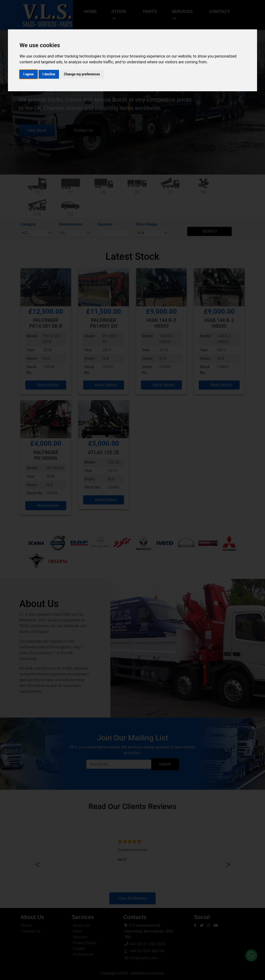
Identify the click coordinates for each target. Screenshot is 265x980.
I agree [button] (29, 74)
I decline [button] (49, 74)
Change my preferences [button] (82, 74)
